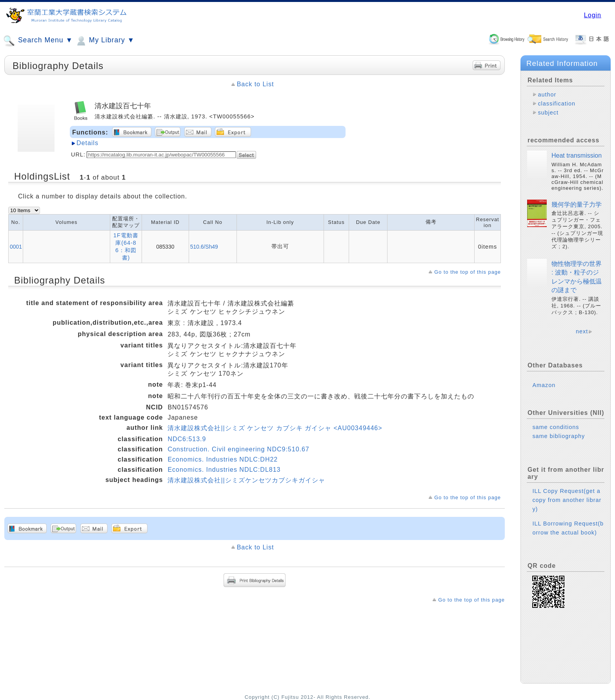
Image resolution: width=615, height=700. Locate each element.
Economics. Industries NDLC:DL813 (224, 470)
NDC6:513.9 (187, 439)
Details (87, 143)
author (547, 95)
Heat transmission (577, 155)
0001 (16, 247)
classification (557, 104)
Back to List (256, 84)
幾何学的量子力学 (577, 205)
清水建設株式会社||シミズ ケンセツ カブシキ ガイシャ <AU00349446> (275, 428)
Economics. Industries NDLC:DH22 (223, 459)
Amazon (544, 385)
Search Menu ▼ (38, 41)
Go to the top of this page (468, 272)
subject (548, 113)
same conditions (556, 427)
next (582, 331)
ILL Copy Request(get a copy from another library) (567, 500)
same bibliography (559, 436)
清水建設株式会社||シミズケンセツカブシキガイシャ (246, 480)
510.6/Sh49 (204, 247)
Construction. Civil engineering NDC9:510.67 (238, 449)
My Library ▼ (105, 41)
